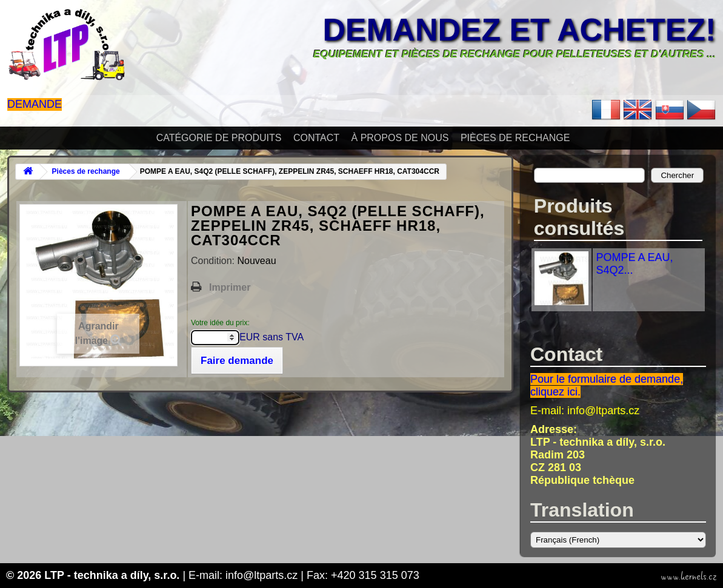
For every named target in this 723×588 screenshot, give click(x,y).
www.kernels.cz (689, 576)
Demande (35, 104)
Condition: (214, 261)
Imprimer (230, 287)
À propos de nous (400, 138)
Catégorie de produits (219, 138)
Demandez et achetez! (519, 30)
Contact (316, 138)
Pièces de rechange (515, 138)
